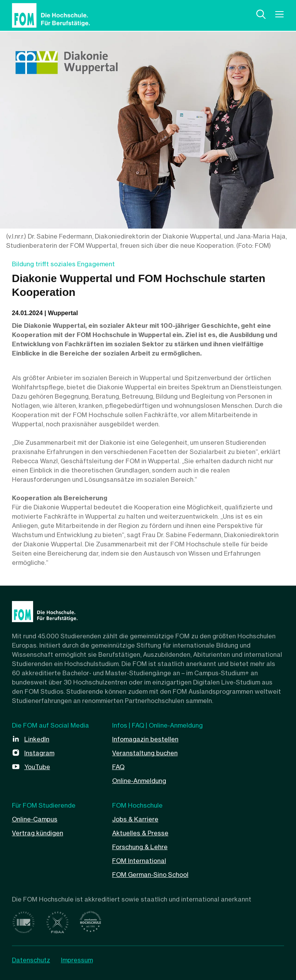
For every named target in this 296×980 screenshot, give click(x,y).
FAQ (118, 767)
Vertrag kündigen (38, 833)
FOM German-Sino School (150, 875)
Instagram (39, 753)
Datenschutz (31, 960)
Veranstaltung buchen (145, 753)
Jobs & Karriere (135, 819)
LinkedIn (37, 739)
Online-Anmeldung (139, 781)
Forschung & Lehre (140, 847)
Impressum (77, 960)
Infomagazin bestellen (145, 739)
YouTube (37, 767)
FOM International (139, 861)
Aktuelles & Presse (140, 833)
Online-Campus (35, 819)
